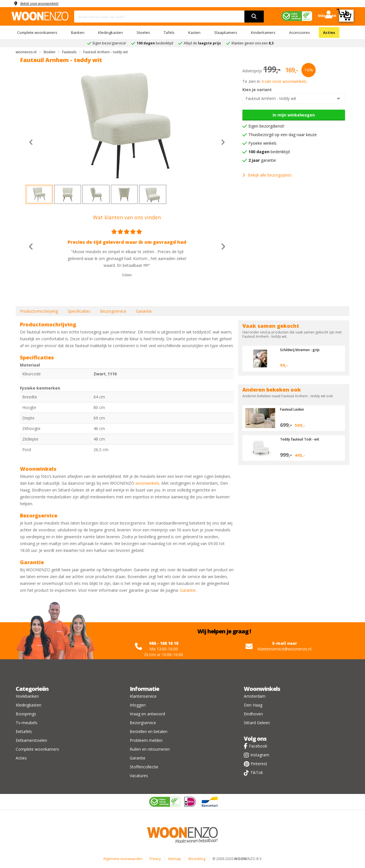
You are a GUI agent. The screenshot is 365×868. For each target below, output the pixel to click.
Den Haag (253, 705)
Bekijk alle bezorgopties (267, 175)
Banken (78, 32)
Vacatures (139, 776)
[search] (254, 17)
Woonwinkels (262, 689)
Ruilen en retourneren (150, 749)
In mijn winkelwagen (294, 115)
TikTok (257, 772)
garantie (262, 160)
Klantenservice (143, 696)
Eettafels (24, 731)
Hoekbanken (27, 696)
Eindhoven (253, 714)
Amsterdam (255, 696)
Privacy (155, 859)
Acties (329, 32)
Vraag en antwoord (147, 714)
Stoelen (143, 32)
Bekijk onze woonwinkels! (43, 3)
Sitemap (175, 859)
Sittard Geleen (257, 723)
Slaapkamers (226, 32)
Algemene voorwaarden (123, 859)
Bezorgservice (113, 311)
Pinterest (259, 764)
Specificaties (79, 311)
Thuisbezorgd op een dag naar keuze (283, 135)
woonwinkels (147, 483)
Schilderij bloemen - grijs (303, 350)
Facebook (258, 746)
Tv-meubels (27, 723)
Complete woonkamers (37, 32)
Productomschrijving (39, 311)
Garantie (144, 311)
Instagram (260, 755)
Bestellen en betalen (149, 731)
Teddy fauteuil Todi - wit (303, 439)
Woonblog (197, 859)
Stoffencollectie (144, 767)
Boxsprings (26, 714)
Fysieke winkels (262, 143)
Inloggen (138, 705)
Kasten (194, 32)
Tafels (169, 32)
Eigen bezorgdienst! (266, 126)
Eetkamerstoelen (31, 740)
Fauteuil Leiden (294, 409)
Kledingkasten (110, 32)
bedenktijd (269, 152)
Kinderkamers (263, 32)
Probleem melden (146, 740)
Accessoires (300, 32)
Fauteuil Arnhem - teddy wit (271, 98)
